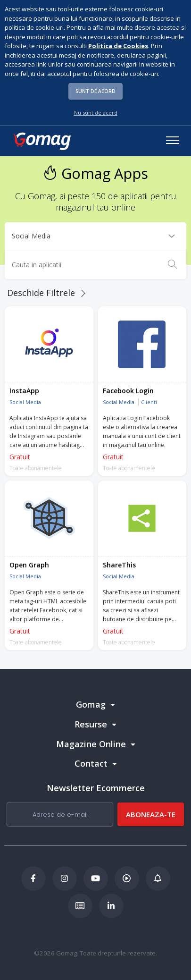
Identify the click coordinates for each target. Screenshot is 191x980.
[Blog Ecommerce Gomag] (158, 879)
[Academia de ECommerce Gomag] (80, 906)
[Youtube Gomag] (96, 879)
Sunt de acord (95, 91)
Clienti (149, 402)
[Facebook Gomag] (33, 879)
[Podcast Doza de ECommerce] (127, 879)
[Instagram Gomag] (65, 879)
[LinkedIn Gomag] (111, 906)
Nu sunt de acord (96, 113)
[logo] (42, 141)
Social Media (25, 402)
